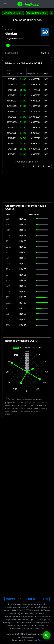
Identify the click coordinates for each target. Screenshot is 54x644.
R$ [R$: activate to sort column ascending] (21, 74)
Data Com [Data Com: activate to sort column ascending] (8, 72)
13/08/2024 (12, 117)
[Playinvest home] (28, 4)
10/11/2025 (12, 90)
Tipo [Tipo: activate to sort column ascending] (46, 74)
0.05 (24, 269)
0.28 (24, 286)
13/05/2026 (12, 79)
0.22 (24, 264)
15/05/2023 (12, 149)
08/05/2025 (12, 101)
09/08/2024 (12, 122)
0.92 (24, 314)
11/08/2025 (12, 95)
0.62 (24, 320)
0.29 (24, 258)
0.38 (24, 236)
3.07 (24, 297)
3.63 (24, 303)
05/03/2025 (12, 106)
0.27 (24, 252)
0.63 (24, 219)
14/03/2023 (12, 154)
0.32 (24, 292)
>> (49, 166)
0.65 (24, 225)
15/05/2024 (12, 128)
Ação (10, 39)
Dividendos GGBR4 (13, 13)
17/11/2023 (12, 138)
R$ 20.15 (44, 53)
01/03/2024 (12, 133)
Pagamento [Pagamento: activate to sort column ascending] (33, 74)
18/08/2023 (12, 144)
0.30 (24, 230)
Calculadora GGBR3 (37, 13)
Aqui (40, 640)
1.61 (24, 308)
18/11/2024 (12, 111)
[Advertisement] (27, 189)
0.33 (24, 241)
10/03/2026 (12, 85)
